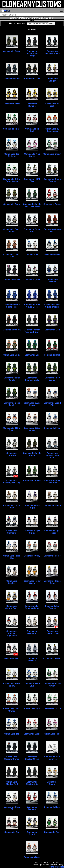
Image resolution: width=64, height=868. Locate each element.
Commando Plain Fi (12, 808)
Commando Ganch (52, 204)
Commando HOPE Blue (32, 685)
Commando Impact (52, 154)
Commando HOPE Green (52, 685)
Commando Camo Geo (52, 230)
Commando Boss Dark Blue (52, 482)
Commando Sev (12, 832)
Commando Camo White (12, 230)
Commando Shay (12, 280)
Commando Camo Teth (32, 230)
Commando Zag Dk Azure (12, 155)
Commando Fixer (52, 832)
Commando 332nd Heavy (32, 404)
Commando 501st (52, 428)
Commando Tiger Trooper (52, 532)
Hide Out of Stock (19, 23)
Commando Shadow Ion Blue (52, 52)
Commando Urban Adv (12, 507)
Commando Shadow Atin (32, 783)
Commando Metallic (32, 660)
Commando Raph (52, 355)
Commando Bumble (32, 105)
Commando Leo (32, 355)
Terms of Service (56, 867)
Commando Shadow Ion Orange (32, 53)
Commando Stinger (52, 80)
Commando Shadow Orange (12, 758)
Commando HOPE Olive (32, 180)
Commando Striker (32, 480)
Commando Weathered (32, 632)
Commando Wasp (12, 104)
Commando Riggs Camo (52, 582)
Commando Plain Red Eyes (52, 758)
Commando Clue (32, 79)
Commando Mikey (12, 355)
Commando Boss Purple (32, 507)
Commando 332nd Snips (12, 429)
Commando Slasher (12, 582)
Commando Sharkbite (12, 532)
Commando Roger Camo (32, 582)
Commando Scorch (32, 833)
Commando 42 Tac (12, 129)
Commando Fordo (52, 556)
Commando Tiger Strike (32, 532)
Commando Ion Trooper (52, 607)
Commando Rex (32, 254)
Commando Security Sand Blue (52, 455)
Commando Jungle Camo (32, 454)
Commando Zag (12, 734)
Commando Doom (12, 204)
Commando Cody (32, 556)
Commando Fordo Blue (12, 557)
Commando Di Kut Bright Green (12, 180)
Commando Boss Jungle (12, 404)
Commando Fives (52, 254)
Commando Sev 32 (12, 659)
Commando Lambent (12, 454)
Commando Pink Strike (32, 155)
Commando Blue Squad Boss (32, 306)
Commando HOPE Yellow (12, 685)
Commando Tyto (32, 709)
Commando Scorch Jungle (32, 379)
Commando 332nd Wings (32, 429)
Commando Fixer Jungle (12, 379)
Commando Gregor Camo (52, 632)
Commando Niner (52, 807)
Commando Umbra (12, 330)
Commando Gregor (52, 783)
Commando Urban (52, 506)
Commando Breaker (52, 281)
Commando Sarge (32, 734)
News (6, 11)
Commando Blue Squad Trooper (52, 306)
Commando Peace (12, 51)
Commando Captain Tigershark (12, 633)
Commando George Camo (12, 607)
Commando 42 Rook (32, 130)
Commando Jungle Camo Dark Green (32, 205)
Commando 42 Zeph (52, 105)
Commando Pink (52, 734)
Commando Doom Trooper (52, 180)
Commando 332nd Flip (52, 404)
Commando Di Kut (52, 709)
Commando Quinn (32, 280)
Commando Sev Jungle (52, 379)
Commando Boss (32, 857)
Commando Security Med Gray (12, 482)
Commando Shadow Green (32, 758)
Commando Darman (32, 808)
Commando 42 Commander (52, 130)
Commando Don (52, 330)
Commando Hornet (52, 659)
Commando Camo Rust (12, 256)
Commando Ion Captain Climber (32, 607)
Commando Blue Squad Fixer (12, 306)
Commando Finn (12, 79)
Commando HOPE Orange (12, 710)
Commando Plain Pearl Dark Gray (32, 331)
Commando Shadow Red (12, 783)
